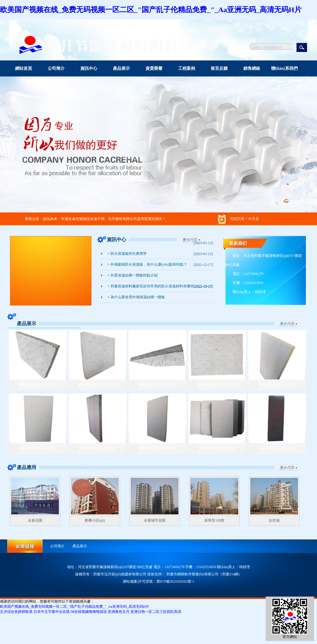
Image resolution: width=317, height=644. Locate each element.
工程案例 (187, 68)
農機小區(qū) (95, 520)
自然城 (274, 520)
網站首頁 (24, 68)
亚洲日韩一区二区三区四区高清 (156, 612)
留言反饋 (219, 68)
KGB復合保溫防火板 (277, 448)
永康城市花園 (155, 520)
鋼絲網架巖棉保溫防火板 (38, 385)
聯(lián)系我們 (284, 68)
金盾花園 (35, 520)
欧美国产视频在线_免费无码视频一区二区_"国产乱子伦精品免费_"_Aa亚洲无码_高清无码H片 (151, 10)
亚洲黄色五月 (119, 612)
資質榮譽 (154, 68)
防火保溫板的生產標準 (127, 254)
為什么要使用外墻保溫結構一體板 (136, 297)
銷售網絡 (252, 68)
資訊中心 (89, 68)
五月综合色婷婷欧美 (16, 612)
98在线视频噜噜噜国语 (89, 612)
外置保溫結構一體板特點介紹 (133, 275)
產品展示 (121, 68)
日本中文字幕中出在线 (52, 612)
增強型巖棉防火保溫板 (277, 385)
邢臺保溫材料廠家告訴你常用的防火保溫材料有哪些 (151, 286)
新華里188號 (214, 520)
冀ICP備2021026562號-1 (175, 581)
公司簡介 (56, 68)
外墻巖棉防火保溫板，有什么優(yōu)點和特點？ (147, 264)
